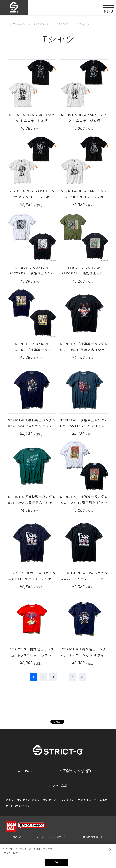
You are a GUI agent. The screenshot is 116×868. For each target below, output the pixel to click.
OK (57, 862)
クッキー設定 (58, 786)
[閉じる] (110, 850)
